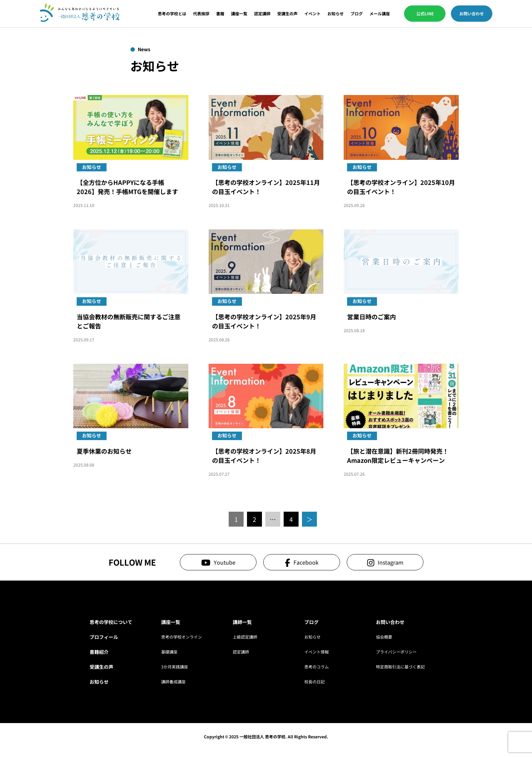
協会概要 (384, 637)
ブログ (357, 14)
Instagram (391, 562)
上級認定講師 (245, 637)
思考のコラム (317, 667)
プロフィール (104, 637)
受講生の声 (287, 14)
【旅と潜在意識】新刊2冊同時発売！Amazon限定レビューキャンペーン (398, 456)
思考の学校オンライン (182, 637)
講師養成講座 (173, 682)
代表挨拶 (201, 14)
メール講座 (380, 14)
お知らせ (336, 14)
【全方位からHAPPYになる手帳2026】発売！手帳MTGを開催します (127, 187)
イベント (312, 14)
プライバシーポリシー (396, 652)
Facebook (306, 562)
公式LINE (425, 13)
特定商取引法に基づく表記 (400, 667)
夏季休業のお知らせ (104, 451)
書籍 (220, 14)
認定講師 (262, 14)
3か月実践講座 (175, 667)
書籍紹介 (99, 652)
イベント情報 (317, 652)
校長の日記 (315, 682)
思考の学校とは (172, 14)
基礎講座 (169, 652)
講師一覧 (242, 622)
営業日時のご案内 (372, 317)
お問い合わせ (472, 13)
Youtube (225, 562)
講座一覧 (239, 14)
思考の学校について (111, 622)
